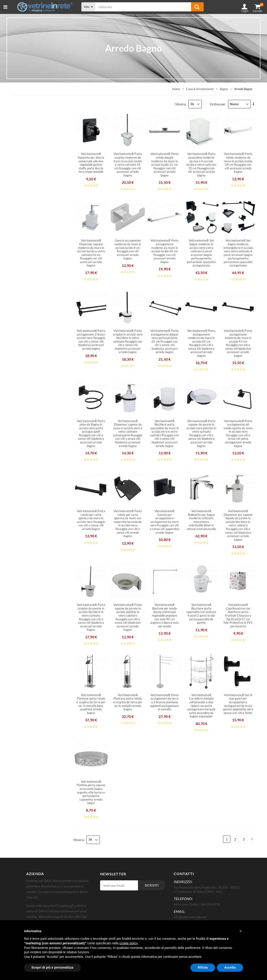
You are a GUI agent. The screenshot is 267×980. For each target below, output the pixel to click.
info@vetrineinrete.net (190, 917)
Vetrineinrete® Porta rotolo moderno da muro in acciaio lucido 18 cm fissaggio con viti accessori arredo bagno (238, 163)
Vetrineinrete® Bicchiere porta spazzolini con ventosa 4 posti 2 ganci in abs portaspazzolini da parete (201, 614)
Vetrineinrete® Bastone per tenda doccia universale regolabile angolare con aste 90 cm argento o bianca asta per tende (165, 615)
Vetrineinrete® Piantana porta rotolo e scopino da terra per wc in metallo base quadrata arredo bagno (91, 704)
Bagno (224, 89)
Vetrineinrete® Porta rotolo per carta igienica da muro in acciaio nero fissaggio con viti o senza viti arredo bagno (91, 520)
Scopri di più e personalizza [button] (52, 967)
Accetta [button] (230, 967)
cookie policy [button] (128, 943)
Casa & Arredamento (200, 89)
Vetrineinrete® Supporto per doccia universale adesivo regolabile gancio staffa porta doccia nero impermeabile (91, 163)
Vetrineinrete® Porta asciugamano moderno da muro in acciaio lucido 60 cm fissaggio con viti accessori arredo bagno (165, 251)
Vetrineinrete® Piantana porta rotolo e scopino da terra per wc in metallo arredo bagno (128, 702)
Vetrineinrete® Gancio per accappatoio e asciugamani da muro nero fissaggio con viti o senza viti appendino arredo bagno (165, 522)
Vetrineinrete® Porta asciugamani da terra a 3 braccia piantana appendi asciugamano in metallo (165, 702)
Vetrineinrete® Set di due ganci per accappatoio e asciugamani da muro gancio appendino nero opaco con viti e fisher (238, 704)
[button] (241, 931)
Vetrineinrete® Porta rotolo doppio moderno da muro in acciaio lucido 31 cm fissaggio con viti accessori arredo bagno (165, 164)
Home (176, 89)
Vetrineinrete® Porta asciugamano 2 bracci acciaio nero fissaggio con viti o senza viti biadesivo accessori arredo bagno (91, 340)
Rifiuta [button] (203, 967)
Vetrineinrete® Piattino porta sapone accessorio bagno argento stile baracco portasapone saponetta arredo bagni (91, 792)
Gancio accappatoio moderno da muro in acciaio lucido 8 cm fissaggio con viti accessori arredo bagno (128, 249)
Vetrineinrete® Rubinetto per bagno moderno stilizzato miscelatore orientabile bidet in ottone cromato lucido (201, 520)
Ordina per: (218, 104)
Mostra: (181, 104)
